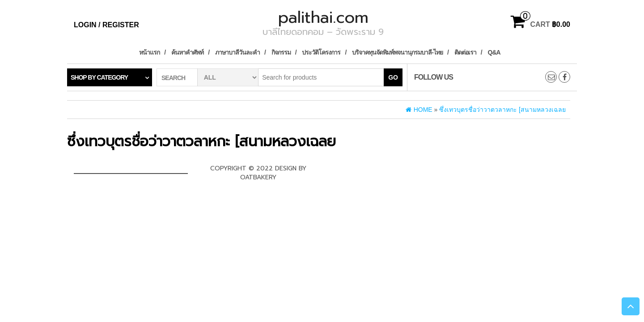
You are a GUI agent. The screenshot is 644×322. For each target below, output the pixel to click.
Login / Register (106, 25)
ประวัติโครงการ (321, 52)
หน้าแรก (149, 52)
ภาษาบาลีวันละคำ (237, 52)
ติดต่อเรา (465, 52)
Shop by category (99, 77)
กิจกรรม (281, 52)
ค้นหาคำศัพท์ (187, 52)
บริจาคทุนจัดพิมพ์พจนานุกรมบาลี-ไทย (397, 52)
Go (393, 77)
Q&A (494, 52)
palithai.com (323, 17)
